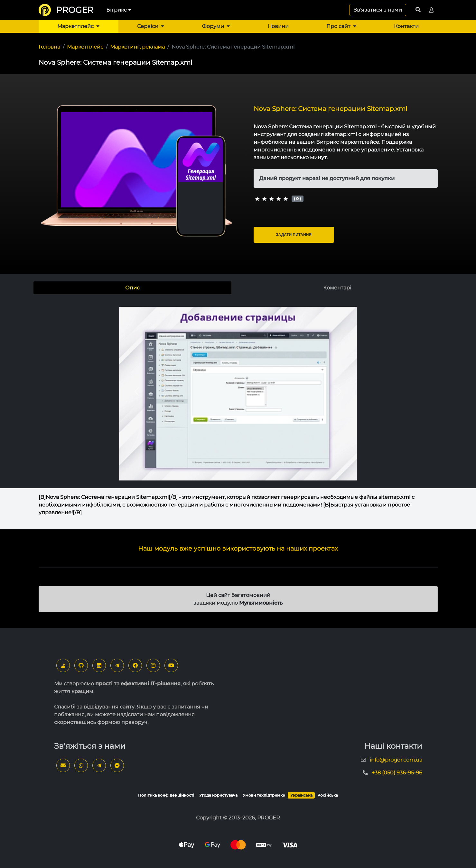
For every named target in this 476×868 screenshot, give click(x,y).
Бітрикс (119, 10)
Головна (49, 47)
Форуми (216, 26)
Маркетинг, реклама (137, 47)
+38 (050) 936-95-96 (397, 773)
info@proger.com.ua (396, 760)
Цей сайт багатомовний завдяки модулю (238, 599)
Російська (328, 795)
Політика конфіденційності (166, 795)
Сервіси (151, 26)
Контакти (406, 26)
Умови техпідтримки (264, 795)
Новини (278, 26)
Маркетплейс (78, 26)
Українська (301, 795)
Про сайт (341, 26)
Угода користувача (218, 795)
